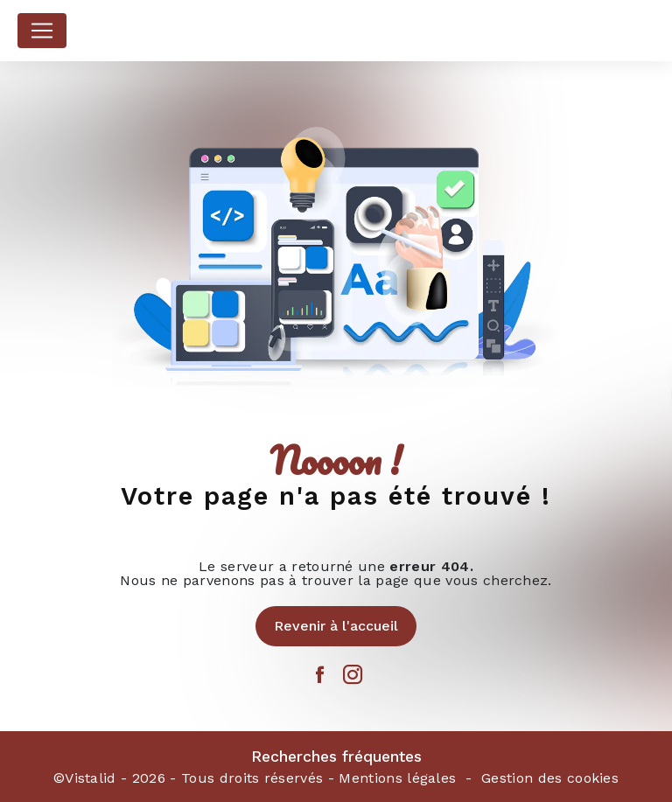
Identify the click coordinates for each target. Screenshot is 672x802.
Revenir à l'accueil (336, 626)
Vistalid (91, 778)
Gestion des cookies (550, 778)
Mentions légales (397, 778)
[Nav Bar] (42, 31)
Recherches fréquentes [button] (336, 757)
